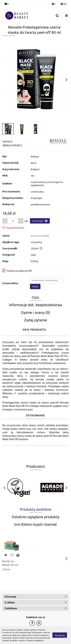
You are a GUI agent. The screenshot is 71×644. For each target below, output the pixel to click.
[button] (63, 4)
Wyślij (35, 286)
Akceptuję (60, 635)
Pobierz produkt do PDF (17, 270)
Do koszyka (40, 221)
